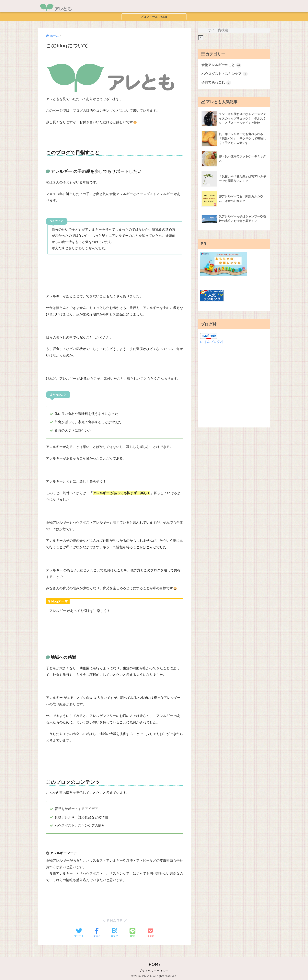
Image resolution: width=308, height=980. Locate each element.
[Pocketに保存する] (150, 933)
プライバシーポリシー (154, 971)
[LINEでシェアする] (132, 933)
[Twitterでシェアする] (79, 933)
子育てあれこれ (216, 83)
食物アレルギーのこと (221, 65)
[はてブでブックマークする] (115, 933)
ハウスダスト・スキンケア (225, 74)
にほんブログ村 (212, 342)
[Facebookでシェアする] (97, 933)
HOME (154, 964)
